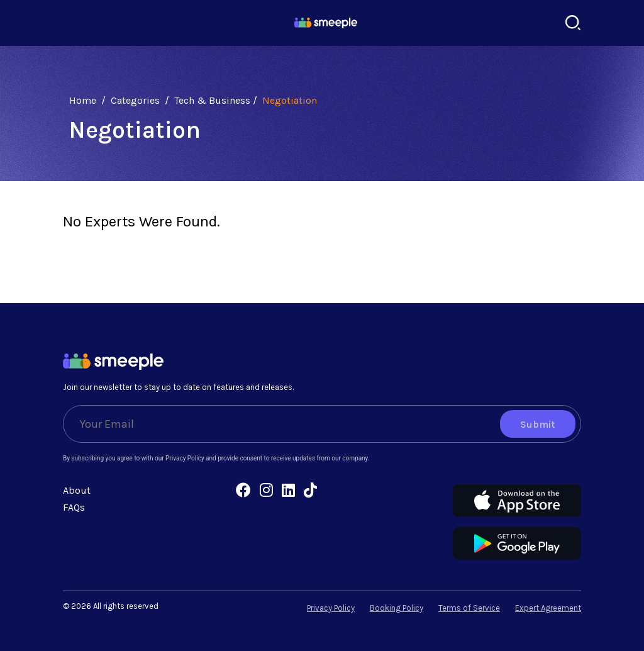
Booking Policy (397, 608)
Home (83, 100)
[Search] (573, 23)
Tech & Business (212, 100)
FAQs (74, 507)
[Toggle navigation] (70, 23)
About (77, 490)
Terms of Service (469, 608)
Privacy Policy (331, 608)
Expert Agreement (548, 608)
